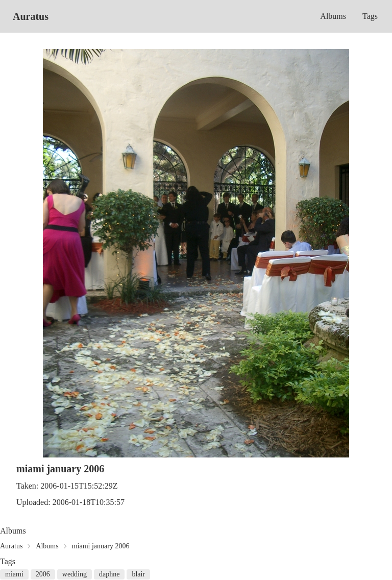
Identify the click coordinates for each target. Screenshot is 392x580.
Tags (370, 16)
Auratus (31, 16)
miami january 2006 (101, 546)
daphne (109, 574)
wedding (75, 574)
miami (14, 574)
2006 (43, 574)
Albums (333, 16)
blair (138, 574)
